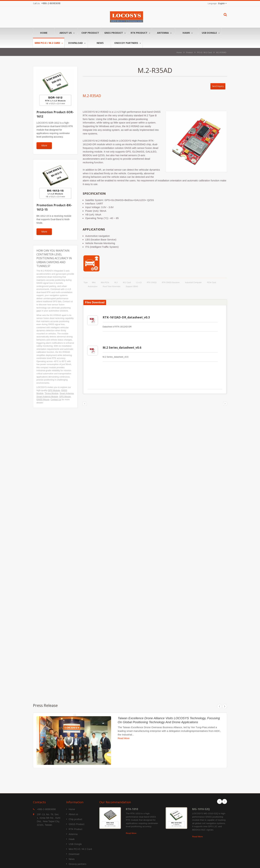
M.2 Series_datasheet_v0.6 (122, 346)
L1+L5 (139, 282)
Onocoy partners (128, 43)
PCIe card (212, 282)
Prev (220, 799)
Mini (94, 282)
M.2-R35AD (221, 52)
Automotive (93, 286)
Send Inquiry (218, 86)
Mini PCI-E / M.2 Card (49, 43)
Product (189, 52)
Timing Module (51, 393)
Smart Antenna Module (47, 396)
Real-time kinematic (112, 286)
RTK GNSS (152, 282)
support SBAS (132, 286)
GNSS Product (115, 33)
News (100, 43)
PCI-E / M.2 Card (205, 52)
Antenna (164, 33)
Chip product (90, 33)
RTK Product (140, 33)
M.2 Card (127, 282)
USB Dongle (211, 33)
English (221, 3)
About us (67, 33)
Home (44, 33)
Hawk (187, 33)
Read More (131, 831)
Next (225, 799)
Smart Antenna (67, 393)
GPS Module (54, 390)
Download (77, 43)
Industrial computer (193, 282)
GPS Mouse (65, 396)
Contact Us (56, 399)
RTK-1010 (132, 807)
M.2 (116, 282)
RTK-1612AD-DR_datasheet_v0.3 (126, 317)
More (44, 145)
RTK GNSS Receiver (171, 282)
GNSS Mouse (43, 399)
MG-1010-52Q (201, 807)
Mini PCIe (105, 282)
